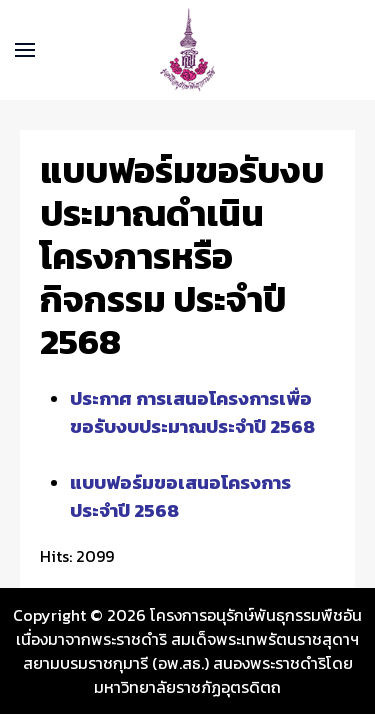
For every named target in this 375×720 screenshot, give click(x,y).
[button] (25, 50)
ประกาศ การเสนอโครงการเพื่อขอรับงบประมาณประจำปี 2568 (192, 412)
